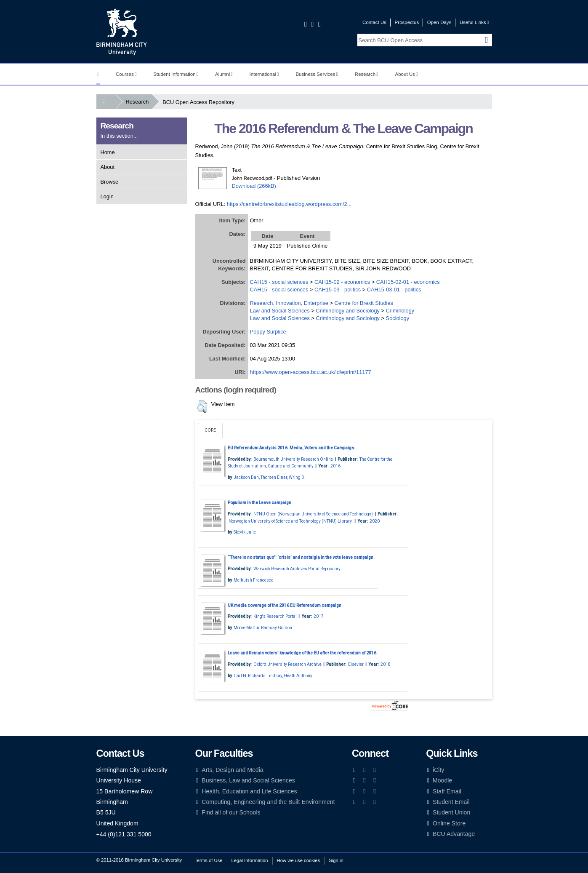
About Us (407, 74)
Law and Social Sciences (280, 311)
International (264, 74)
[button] (202, 407)
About (108, 167)
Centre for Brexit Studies (364, 303)
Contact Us (374, 22)
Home (108, 152)
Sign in (336, 860)
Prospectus (407, 22)
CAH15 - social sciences (279, 282)
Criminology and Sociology (348, 311)
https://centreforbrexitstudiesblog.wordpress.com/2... (289, 204)
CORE (210, 430)
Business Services (317, 74)
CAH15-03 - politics (338, 290)
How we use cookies (299, 860)
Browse (110, 182)
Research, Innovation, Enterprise (289, 303)
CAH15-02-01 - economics (408, 282)
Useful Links (474, 22)
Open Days (439, 22)
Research (367, 74)
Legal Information (250, 860)
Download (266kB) (254, 186)
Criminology (400, 311)
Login (107, 196)
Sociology (398, 318)
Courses (126, 74)
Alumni (224, 74)
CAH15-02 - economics (342, 282)
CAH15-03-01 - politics (394, 290)
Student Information (176, 74)
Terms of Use (208, 860)
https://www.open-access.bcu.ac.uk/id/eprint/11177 (311, 372)
